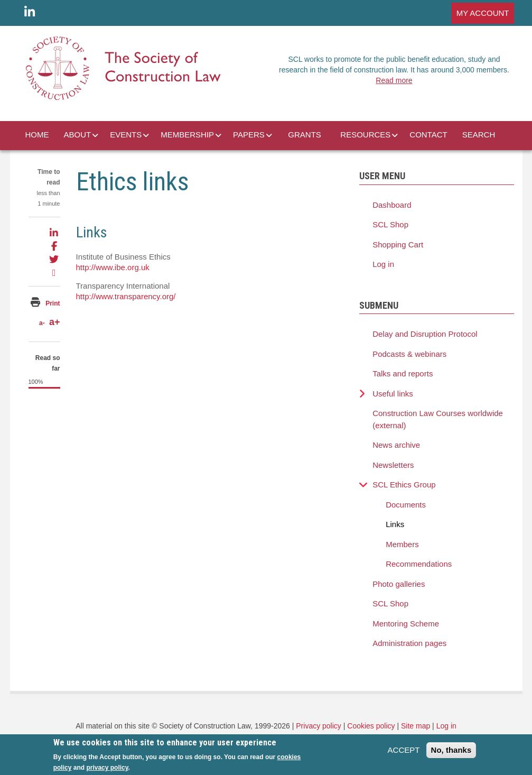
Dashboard (392, 205)
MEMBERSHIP (187, 135)
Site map (416, 726)
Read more (394, 80)
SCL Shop (390, 224)
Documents (406, 505)
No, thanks (451, 753)
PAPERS (249, 135)
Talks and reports (403, 373)
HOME (37, 135)
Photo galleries (399, 584)
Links (395, 524)
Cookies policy (371, 726)
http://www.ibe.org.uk (113, 267)
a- (42, 323)
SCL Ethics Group (404, 485)
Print (53, 303)
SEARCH (479, 135)
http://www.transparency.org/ (126, 296)
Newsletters (393, 465)
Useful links (393, 394)
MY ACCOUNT (483, 13)
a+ (55, 322)
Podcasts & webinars (409, 354)
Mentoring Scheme (406, 624)
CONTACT (428, 135)
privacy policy (107, 771)
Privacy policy (319, 726)
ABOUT (78, 135)
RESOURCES (365, 135)
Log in (383, 264)
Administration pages (409, 643)
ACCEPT (404, 753)
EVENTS (126, 135)
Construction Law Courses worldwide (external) (438, 419)
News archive (396, 445)
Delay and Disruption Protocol (425, 334)
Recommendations (419, 564)
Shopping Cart (398, 245)
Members (402, 544)
